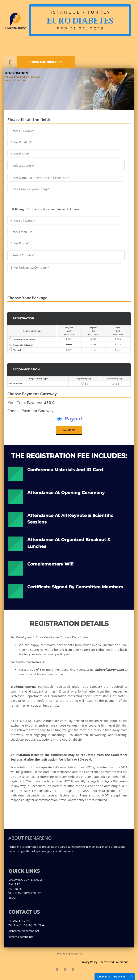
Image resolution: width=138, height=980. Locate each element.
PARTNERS (15, 889)
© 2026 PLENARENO (69, 954)
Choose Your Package (27, 298)
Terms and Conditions (114, 962)
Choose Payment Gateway (32, 394)
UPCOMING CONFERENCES (25, 880)
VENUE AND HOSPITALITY (24, 893)
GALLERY (14, 884)
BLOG (12, 897)
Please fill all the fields (29, 119)
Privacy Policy (89, 962)
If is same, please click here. (39, 199)
